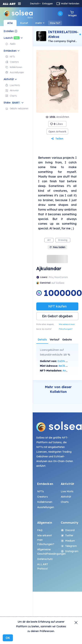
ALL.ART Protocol (43, 566)
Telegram (69, 546)
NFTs (41, 491)
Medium (68, 541)
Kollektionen (45, 502)
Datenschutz (45, 559)
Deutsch (34, 4)
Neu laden (57, 247)
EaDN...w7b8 (65, 361)
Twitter (67, 535)
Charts (65, 502)
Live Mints (67, 491)
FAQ (40, 530)
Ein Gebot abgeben (57, 316)
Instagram (69, 551)
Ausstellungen (46, 507)
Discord (68, 530)
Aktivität (66, 497)
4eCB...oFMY (66, 366)
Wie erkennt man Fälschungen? (67, 327)
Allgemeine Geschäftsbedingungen (46, 552)
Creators (42, 497)
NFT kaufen (57, 306)
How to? (55, 23)
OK (8, 638)
